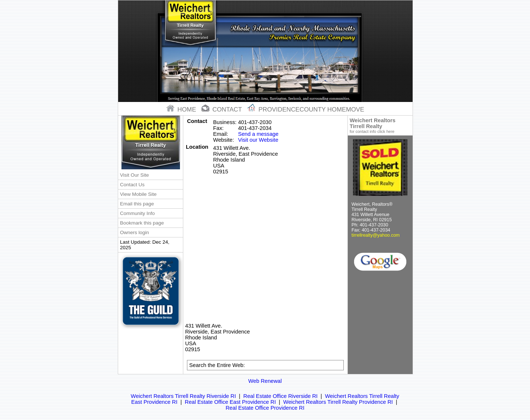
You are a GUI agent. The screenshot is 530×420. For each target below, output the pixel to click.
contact (222, 110)
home (182, 110)
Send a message (258, 134)
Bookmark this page (142, 223)
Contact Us (132, 185)
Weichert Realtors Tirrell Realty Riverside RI (183, 396)
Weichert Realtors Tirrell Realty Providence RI (338, 402)
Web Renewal (265, 381)
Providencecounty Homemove (306, 110)
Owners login (135, 232)
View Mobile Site (138, 194)
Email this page (137, 204)
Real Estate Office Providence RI (265, 408)
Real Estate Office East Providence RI (230, 402)
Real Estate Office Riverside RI (280, 396)
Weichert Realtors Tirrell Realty (380, 126)
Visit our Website (258, 140)
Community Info (137, 213)
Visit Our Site (134, 175)
